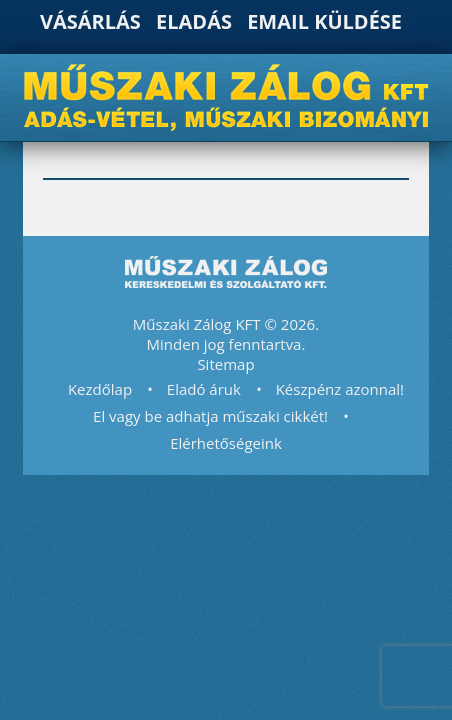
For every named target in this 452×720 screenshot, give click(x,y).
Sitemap (225, 364)
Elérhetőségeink (226, 443)
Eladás (194, 21)
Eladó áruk (204, 389)
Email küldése (324, 21)
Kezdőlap (100, 389)
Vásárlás (90, 21)
